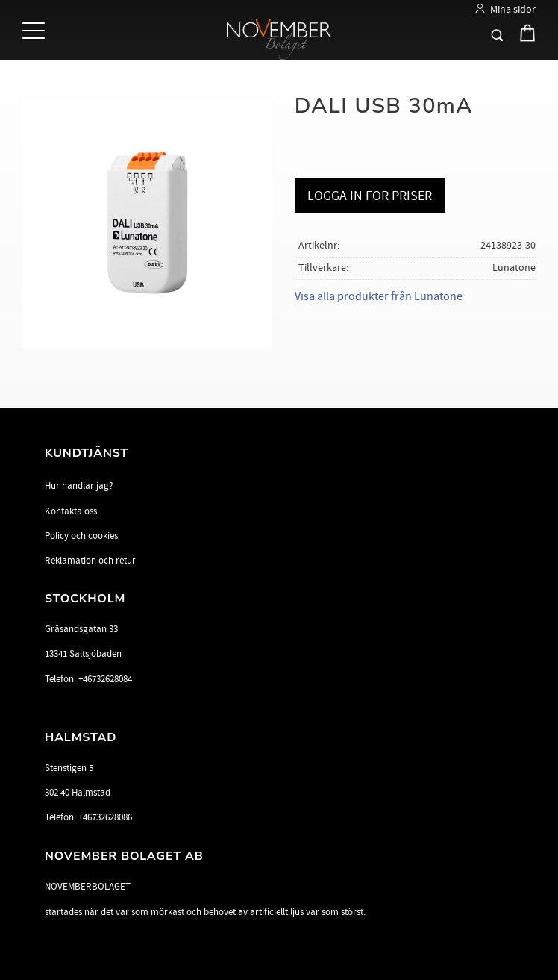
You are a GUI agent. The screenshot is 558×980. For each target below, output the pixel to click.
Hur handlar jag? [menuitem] (79, 486)
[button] (35, 32)
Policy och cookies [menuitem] (81, 536)
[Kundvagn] (523, 36)
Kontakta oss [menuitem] (71, 511)
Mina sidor (513, 9)
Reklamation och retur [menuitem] (90, 561)
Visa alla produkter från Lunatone (379, 296)
